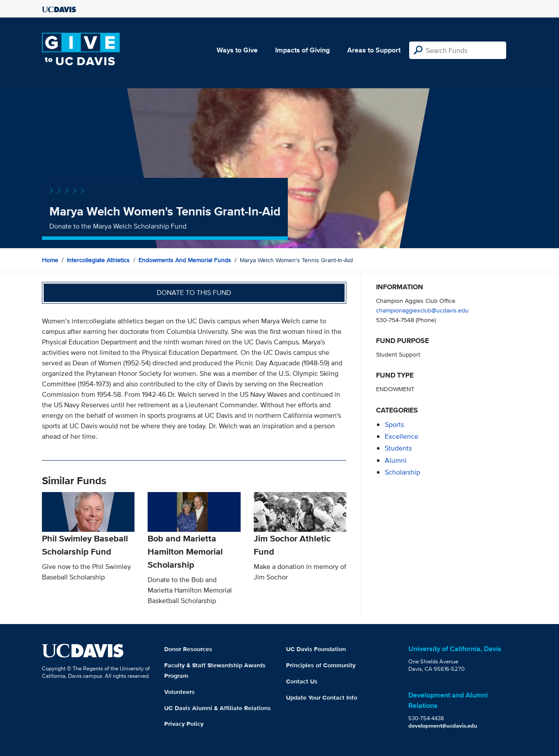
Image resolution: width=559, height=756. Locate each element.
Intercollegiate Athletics (98, 260)
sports (394, 425)
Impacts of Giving (302, 50)
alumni (396, 460)
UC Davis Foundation (316, 649)
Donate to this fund (194, 293)
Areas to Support (374, 50)
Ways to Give (237, 50)
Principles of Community (321, 665)
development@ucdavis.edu (443, 726)
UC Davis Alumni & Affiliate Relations (217, 708)
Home (50, 260)
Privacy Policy (184, 724)
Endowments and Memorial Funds (185, 260)
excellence (402, 436)
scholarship (402, 472)
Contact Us (302, 681)
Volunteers (179, 692)
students (398, 448)
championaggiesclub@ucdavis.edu (422, 310)
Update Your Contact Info (322, 697)
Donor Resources (188, 649)
